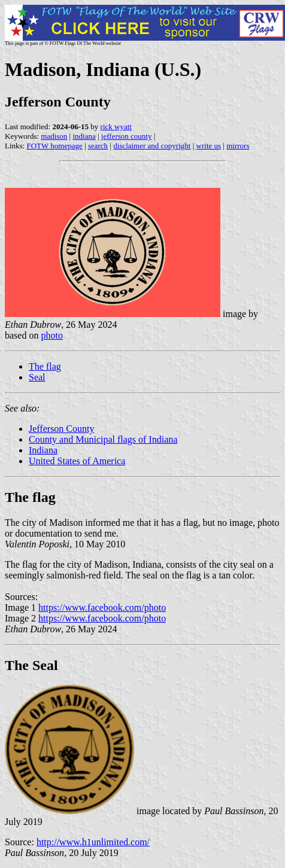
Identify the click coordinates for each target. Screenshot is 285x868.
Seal (37, 377)
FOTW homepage (54, 146)
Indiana (43, 450)
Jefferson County (61, 429)
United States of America (77, 461)
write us (209, 146)
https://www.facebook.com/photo (102, 607)
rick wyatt (116, 127)
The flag (45, 366)
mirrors (238, 146)
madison (54, 136)
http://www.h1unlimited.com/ (93, 842)
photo (51, 335)
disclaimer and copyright (152, 146)
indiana (84, 136)
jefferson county (127, 136)
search (98, 146)
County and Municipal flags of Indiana (103, 439)
